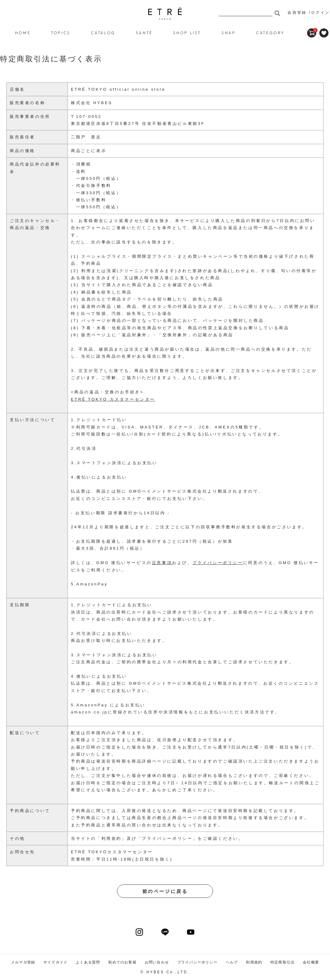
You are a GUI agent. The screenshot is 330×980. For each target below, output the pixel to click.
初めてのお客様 (122, 962)
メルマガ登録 (23, 962)
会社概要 (311, 962)
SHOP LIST (187, 33)
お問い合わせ (157, 962)
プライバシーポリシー (167, 838)
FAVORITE (324, 33)
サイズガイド (55, 962)
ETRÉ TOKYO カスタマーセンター (113, 399)
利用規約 (112, 838)
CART (312, 31)
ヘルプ (232, 962)
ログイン (321, 13)
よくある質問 (88, 962)
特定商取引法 (282, 962)
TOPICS (61, 33)
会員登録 (297, 13)
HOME (23, 33)
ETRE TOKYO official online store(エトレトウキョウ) (165, 13)
